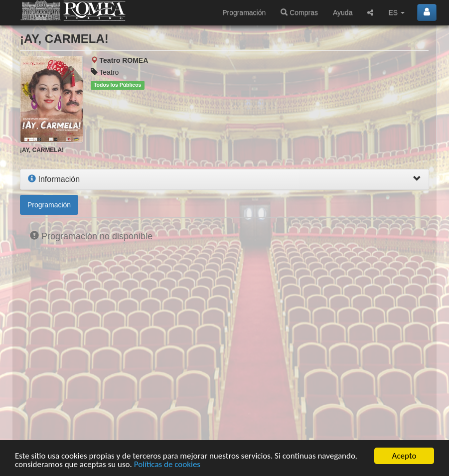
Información (54, 179)
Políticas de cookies (167, 465)
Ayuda (343, 12)
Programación (244, 12)
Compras (299, 12)
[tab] (224, 179)
